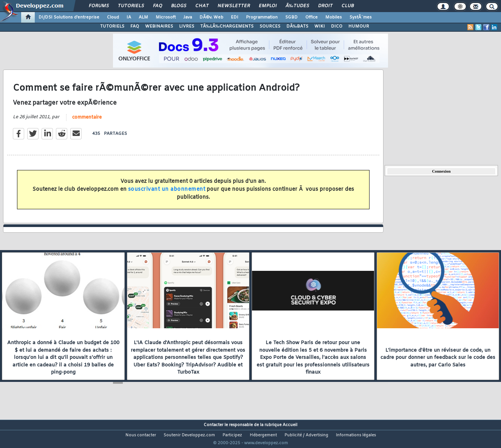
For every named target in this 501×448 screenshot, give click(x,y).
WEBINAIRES (159, 26)
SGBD (291, 17)
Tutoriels (131, 6)
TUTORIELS (112, 26)
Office (312, 17)
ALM (143, 17)
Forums (99, 6)
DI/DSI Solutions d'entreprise (69, 17)
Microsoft (166, 17)
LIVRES (187, 26)
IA (129, 17)
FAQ (158, 6)
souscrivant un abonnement (167, 194)
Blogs (179, 6)
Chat (202, 6)
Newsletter (234, 6)
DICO (337, 26)
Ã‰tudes (297, 6)
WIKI (320, 26)
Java (188, 17)
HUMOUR (359, 26)
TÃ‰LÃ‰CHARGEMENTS (227, 26)
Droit (325, 6)
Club (348, 6)
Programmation (262, 17)
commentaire (87, 122)
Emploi (268, 6)
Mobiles (334, 17)
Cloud (113, 17)
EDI (235, 17)
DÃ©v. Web (211, 17)
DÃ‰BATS (297, 26)
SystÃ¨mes (361, 17)
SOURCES (270, 26)
